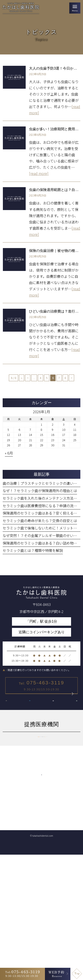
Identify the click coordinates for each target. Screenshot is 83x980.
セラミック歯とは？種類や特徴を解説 (33, 550)
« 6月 (9, 453)
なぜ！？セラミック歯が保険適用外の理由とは (40, 491)
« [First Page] (22, 378)
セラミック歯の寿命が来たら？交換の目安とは (40, 521)
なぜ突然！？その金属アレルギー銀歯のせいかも (42, 535)
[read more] (39, 173)
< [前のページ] (28, 378)
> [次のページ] (72, 378)
